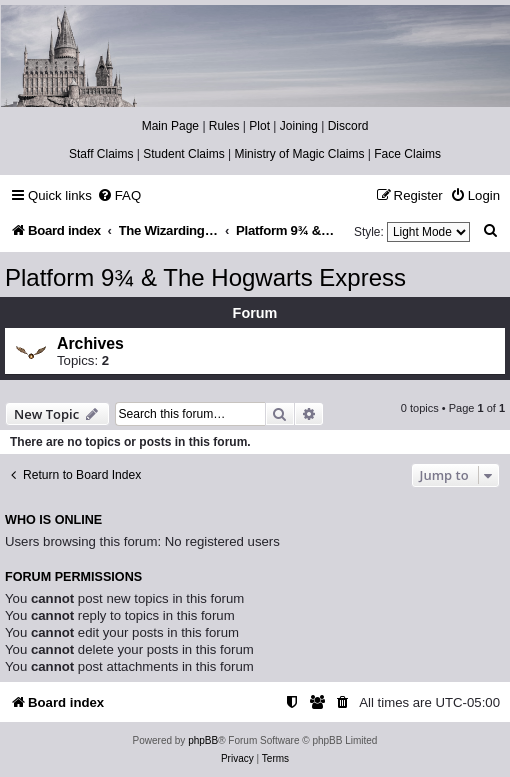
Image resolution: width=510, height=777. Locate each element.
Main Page (170, 126)
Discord (348, 126)
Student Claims (183, 154)
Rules (224, 126)
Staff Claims (101, 154)
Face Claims (407, 154)
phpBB (203, 740)
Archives (90, 343)
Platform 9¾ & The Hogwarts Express (205, 277)
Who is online (53, 520)
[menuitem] (119, 195)
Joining (299, 126)
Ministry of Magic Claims (299, 154)
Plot (259, 126)
